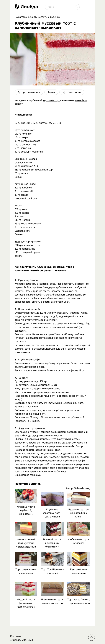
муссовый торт (51, 100)
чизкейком (81, 100)
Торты (51, 92)
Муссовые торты (72, 92)
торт (30, 468)
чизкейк (32, 159)
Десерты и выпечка (29, 92)
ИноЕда (26, 6)
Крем (18, 242)
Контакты (16, 636)
